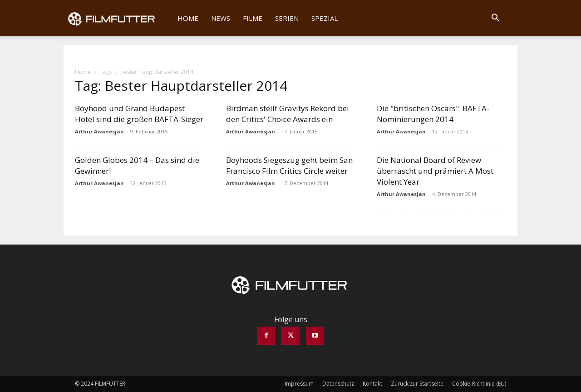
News (221, 18)
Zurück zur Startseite (417, 384)
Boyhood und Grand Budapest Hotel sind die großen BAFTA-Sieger (139, 114)
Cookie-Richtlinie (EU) (479, 384)
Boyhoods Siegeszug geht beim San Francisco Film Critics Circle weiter (289, 165)
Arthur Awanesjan (99, 131)
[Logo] (117, 18)
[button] (495, 19)
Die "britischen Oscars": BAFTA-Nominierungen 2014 (433, 114)
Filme (253, 18)
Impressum (299, 384)
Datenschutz (338, 384)
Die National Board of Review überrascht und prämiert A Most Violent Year (435, 171)
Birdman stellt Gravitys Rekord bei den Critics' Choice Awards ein (288, 114)
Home (188, 18)
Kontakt (372, 384)
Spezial (325, 18)
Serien (287, 18)
